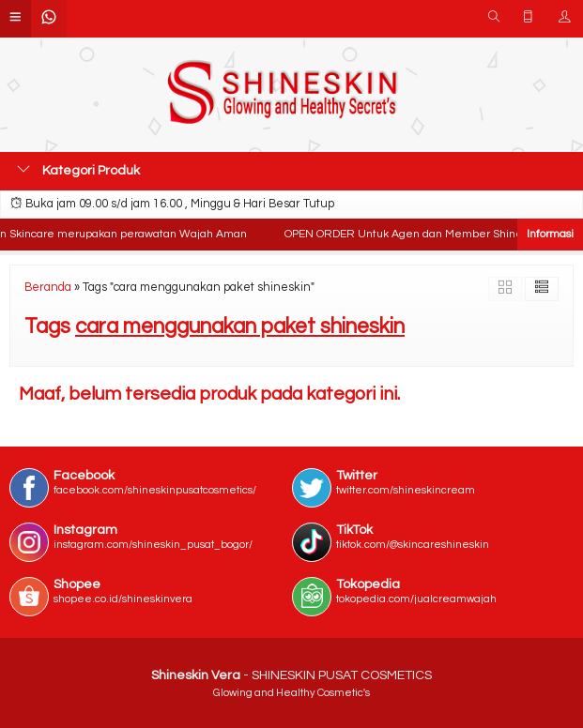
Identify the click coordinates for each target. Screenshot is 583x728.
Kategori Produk (78, 170)
